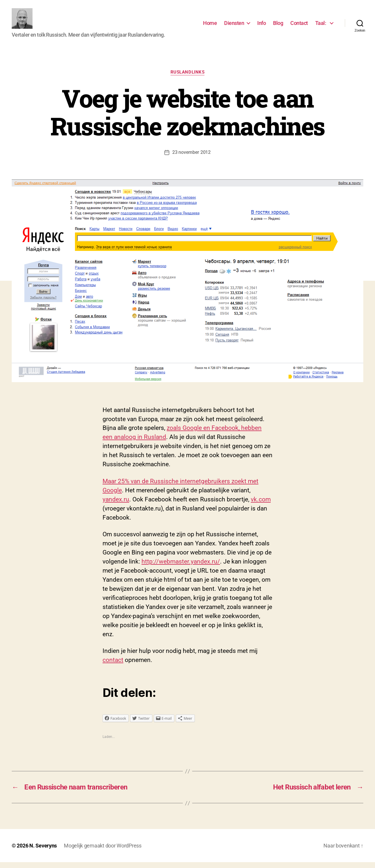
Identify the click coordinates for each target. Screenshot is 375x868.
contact (113, 666)
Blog (278, 26)
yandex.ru (116, 505)
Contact (299, 26)
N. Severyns (43, 851)
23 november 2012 (191, 158)
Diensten (234, 26)
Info (261, 26)
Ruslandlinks (188, 78)
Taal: (321, 26)
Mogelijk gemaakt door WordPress (103, 851)
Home (210, 26)
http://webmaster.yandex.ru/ (181, 567)
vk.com (261, 505)
